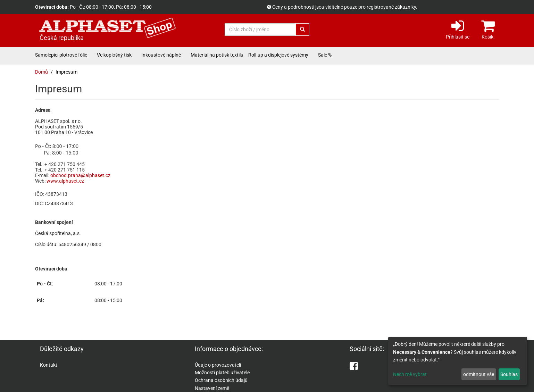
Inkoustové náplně (161, 55)
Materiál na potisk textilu (217, 55)
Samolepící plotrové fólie (61, 55)
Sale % (325, 55)
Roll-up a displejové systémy (278, 55)
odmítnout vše (479, 374)
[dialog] (458, 361)
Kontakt (49, 365)
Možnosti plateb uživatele (222, 373)
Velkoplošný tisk (114, 55)
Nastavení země (212, 388)
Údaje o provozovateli (218, 365)
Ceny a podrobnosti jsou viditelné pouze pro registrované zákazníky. (345, 7)
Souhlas (509, 374)
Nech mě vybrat (410, 374)
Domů (41, 72)
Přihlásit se (458, 29)
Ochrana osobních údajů (221, 380)
